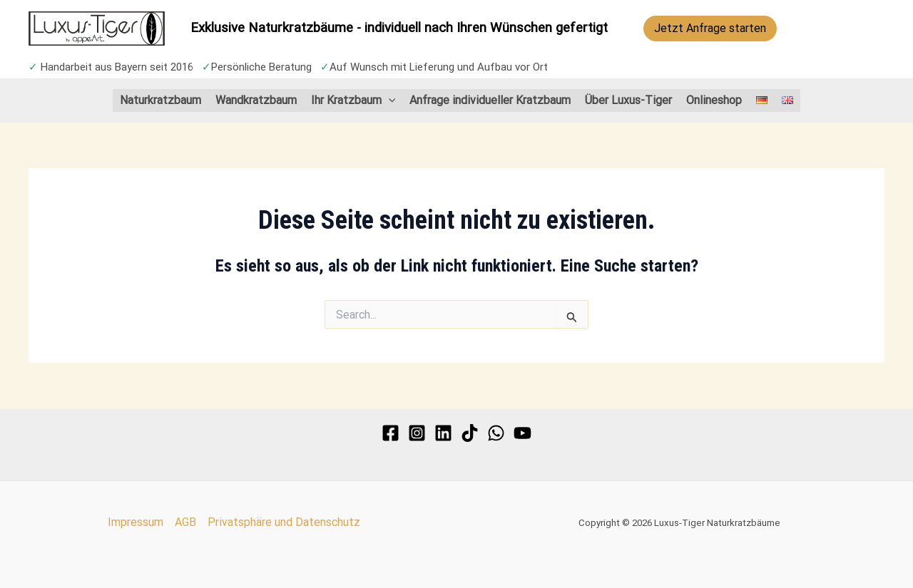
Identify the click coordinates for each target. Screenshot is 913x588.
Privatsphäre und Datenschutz (284, 522)
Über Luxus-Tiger (628, 100)
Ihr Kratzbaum (353, 100)
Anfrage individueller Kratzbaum (490, 100)
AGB (185, 522)
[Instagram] (417, 433)
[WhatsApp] (496, 433)
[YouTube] (522, 433)
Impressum (136, 522)
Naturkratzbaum (160, 100)
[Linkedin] (443, 433)
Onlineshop (714, 100)
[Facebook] (391, 433)
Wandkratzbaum (256, 100)
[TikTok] (470, 433)
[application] (389, 100)
